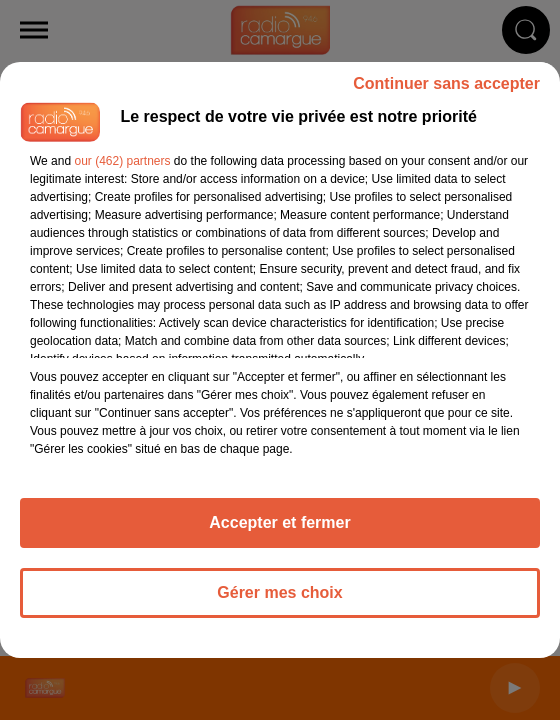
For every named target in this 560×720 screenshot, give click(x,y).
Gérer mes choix (279, 592)
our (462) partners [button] (122, 161)
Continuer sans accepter (446, 83)
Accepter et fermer (279, 522)
